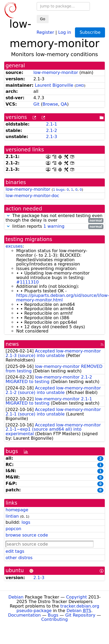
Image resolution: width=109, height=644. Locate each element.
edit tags (15, 551)
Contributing (54, 619)
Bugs (53, 615)
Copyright (77, 597)
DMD (80, 86)
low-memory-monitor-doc (32, 196)
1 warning (54, 226)
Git (36, 104)
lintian (12, 516)
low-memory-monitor (56, 72)
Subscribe (90, 32)
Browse (50, 104)
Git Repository (80, 615)
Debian (16, 597)
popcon (13, 529)
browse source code (27, 535)
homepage (17, 510)
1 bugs (59, 190)
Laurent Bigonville (54, 85)
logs (26, 522)
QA (64, 104)
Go (43, 19)
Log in (65, 32)
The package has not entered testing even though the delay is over (54, 218)
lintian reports (54, 227)
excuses (14, 246)
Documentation (24, 615)
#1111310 (28, 282)
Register (45, 32)
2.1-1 (51, 124)
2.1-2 (51, 130)
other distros (19, 558)
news (12, 344)
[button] (8, 216)
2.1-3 (51, 137)
